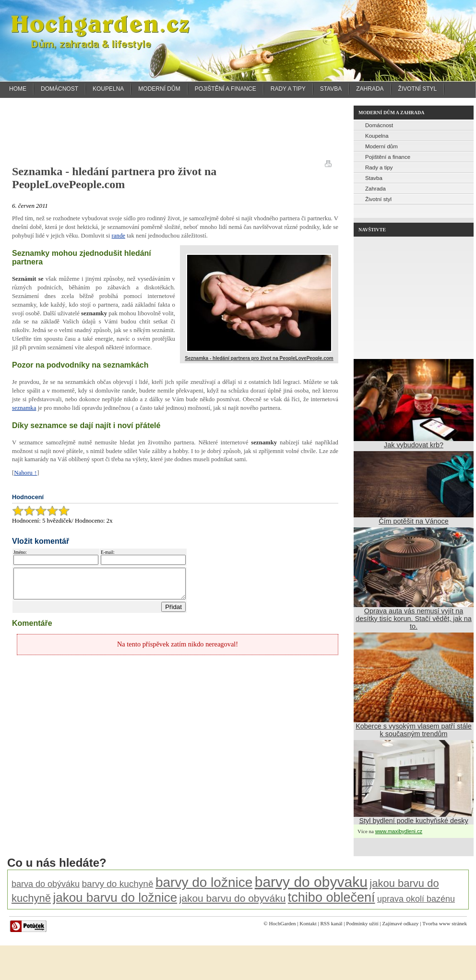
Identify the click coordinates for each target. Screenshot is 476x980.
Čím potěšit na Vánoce (414, 521)
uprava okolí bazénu (416, 899)
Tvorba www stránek (445, 923)
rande (119, 236)
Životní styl (418, 89)
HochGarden (282, 923)
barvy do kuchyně (118, 884)
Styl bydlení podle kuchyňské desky (413, 821)
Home (18, 89)
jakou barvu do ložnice (115, 897)
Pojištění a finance (226, 89)
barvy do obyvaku (311, 882)
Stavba (331, 89)
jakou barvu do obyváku (233, 898)
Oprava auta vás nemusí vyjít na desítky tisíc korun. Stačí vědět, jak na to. (414, 619)
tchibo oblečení (332, 897)
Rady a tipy (288, 89)
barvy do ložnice (204, 882)
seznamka (24, 408)
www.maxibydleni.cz (399, 831)
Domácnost (59, 89)
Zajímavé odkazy (401, 923)
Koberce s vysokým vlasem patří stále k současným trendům (414, 730)
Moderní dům (159, 89)
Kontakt (308, 923)
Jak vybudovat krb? (414, 445)
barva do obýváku (46, 884)
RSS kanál (331, 923)
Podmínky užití (362, 923)
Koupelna (108, 89)
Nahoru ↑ (25, 473)
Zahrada (370, 89)
